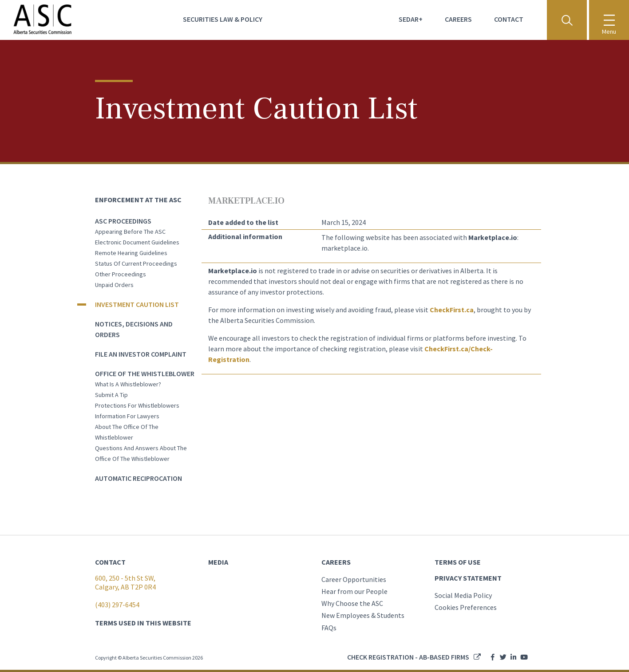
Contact (509, 19)
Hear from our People (354, 591)
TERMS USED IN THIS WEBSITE (143, 623)
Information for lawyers (127, 416)
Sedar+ (411, 19)
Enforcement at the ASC (138, 200)
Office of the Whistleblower (145, 373)
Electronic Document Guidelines (137, 242)
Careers (458, 19)
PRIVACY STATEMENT (468, 578)
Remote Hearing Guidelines (131, 253)
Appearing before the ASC (130, 232)
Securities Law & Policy (223, 19)
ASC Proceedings (123, 221)
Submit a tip (111, 395)
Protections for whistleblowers (137, 405)
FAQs (329, 628)
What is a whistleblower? (128, 384)
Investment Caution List (137, 304)
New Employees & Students (363, 615)
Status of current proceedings (136, 263)
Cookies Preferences (466, 607)
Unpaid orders (114, 285)
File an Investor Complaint (141, 354)
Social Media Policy (463, 595)
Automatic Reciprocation (138, 478)
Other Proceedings (121, 274)
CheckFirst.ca (452, 310)
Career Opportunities (354, 579)
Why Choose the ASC (352, 603)
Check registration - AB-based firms (408, 657)
